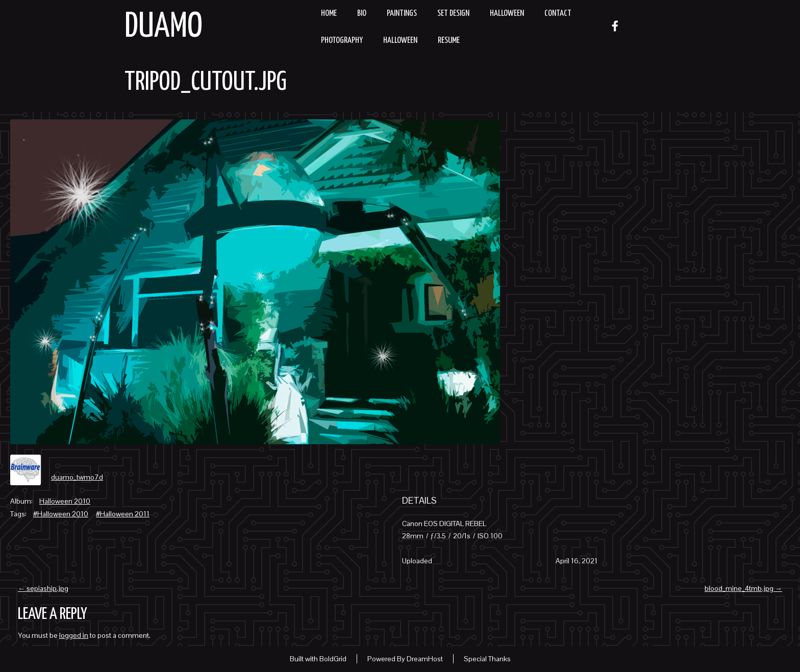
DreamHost (425, 659)
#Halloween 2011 (123, 514)
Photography (342, 41)
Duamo (164, 27)
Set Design (453, 14)
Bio (362, 14)
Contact (558, 14)
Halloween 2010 (65, 501)
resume (449, 41)
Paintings (402, 14)
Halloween (507, 14)
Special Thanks (487, 659)
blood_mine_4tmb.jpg (743, 588)
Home (329, 14)
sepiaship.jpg (43, 588)
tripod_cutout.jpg (206, 83)
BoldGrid (333, 659)
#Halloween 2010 (61, 514)
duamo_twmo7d (77, 477)
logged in (74, 635)
